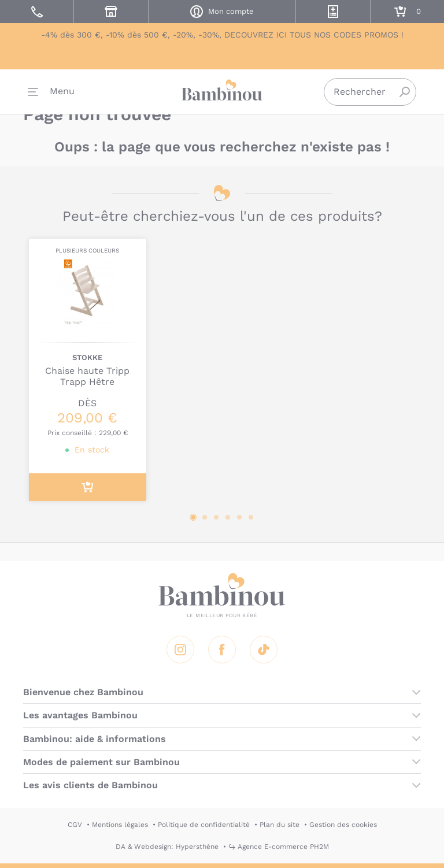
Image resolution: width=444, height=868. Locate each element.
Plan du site (280, 825)
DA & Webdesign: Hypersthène (167, 847)
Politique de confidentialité (204, 825)
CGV (75, 825)
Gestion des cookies (343, 825)
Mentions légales (120, 825)
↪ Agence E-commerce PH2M (279, 847)
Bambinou (222, 93)
